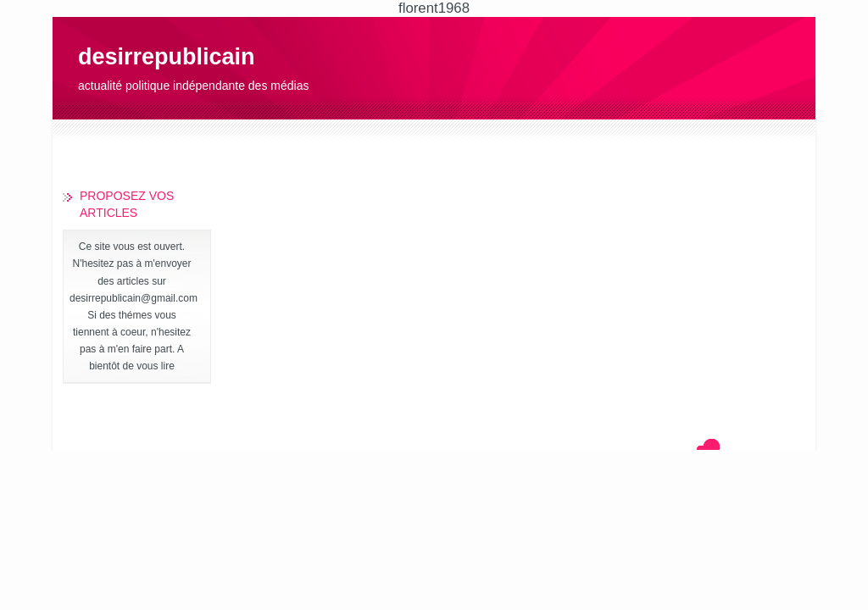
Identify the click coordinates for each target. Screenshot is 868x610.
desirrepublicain (167, 57)
